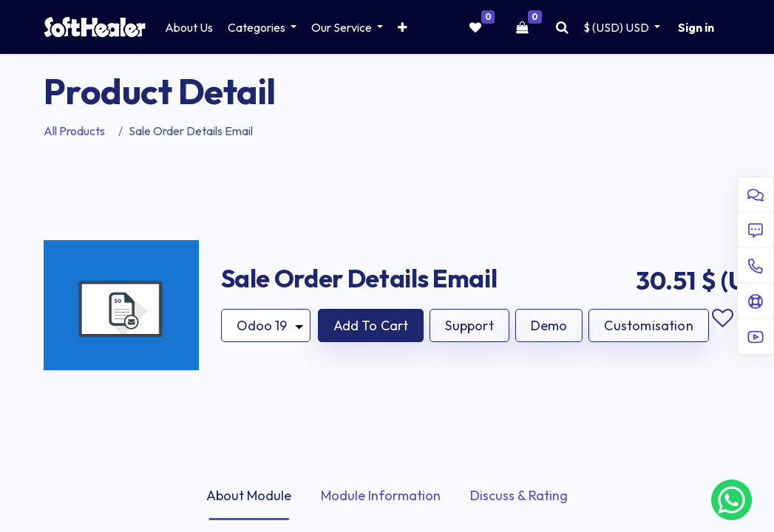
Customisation (648, 325)
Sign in (696, 27)
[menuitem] (189, 27)
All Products (74, 131)
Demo (549, 325)
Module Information (381, 495)
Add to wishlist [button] (723, 318)
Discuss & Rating (519, 495)
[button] (403, 27)
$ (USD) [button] (617, 27)
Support (469, 325)
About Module (249, 495)
